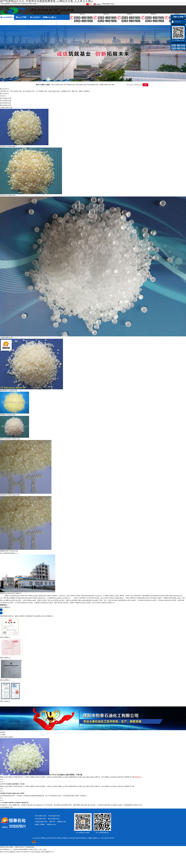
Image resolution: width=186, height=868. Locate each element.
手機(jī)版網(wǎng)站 (108, 4)
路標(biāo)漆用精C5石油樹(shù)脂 (10, 439)
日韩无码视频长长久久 (47, 852)
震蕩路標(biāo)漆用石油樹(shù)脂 (10, 495)
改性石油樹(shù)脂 (81, 85)
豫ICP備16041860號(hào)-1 (80, 838)
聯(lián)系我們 (49, 22)
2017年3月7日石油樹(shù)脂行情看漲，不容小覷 (66, 775)
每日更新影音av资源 (13, 852)
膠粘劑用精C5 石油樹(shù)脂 (8, 390)
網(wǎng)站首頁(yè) (7, 17)
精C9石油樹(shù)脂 (69, 85)
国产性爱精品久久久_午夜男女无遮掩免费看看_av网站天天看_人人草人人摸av (23, 849)
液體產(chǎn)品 (51, 825)
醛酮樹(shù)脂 (62, 822)
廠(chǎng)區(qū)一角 (7, 22)
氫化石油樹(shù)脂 (93, 85)
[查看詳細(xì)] (138, 777)
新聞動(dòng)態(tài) (49, 17)
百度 (11, 807)
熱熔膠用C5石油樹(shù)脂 (8, 415)
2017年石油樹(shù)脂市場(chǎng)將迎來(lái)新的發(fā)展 (14, 803)
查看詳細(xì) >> (5, 605)
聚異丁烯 (52, 822)
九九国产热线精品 (35, 852)
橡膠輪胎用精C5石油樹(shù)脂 (9, 551)
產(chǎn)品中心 (35, 17)
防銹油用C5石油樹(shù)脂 (8, 195)
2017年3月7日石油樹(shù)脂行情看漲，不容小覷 (12, 784)
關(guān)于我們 (21, 17)
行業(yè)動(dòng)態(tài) (7, 737)
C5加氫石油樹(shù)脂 (6, 337)
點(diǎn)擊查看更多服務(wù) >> (9, 553)
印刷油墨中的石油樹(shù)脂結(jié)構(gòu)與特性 (12, 793)
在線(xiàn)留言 (35, 22)
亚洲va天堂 (3, 852)
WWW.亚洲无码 (24, 852)
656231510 (177, 22)
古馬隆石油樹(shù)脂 (105, 85)
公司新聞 (3, 735)
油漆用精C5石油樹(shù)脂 (8, 146)
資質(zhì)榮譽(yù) (21, 22)
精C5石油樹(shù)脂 (57, 85)
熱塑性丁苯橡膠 (40, 825)
